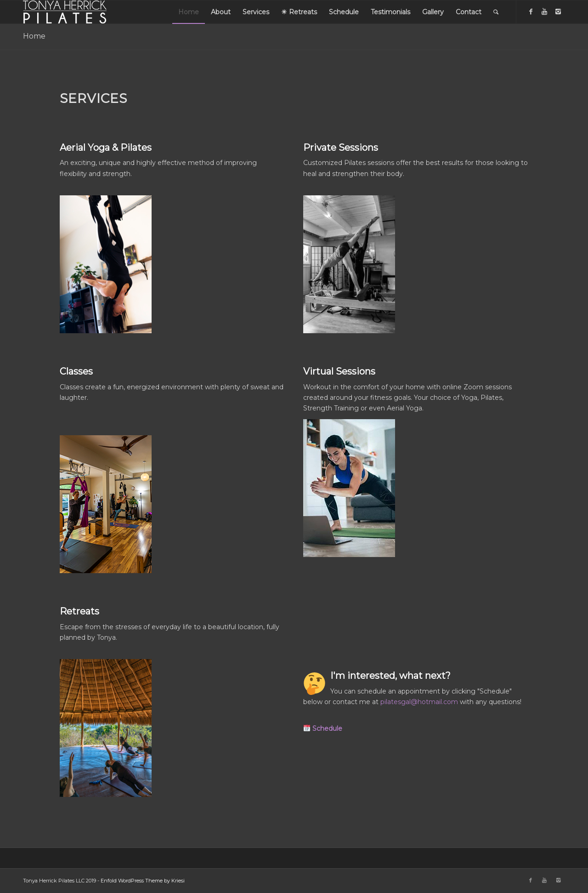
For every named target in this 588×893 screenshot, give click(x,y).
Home (34, 36)
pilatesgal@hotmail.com (419, 702)
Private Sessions (341, 148)
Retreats (79, 611)
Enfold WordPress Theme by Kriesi (143, 881)
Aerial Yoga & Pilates (106, 148)
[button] (323, 728)
